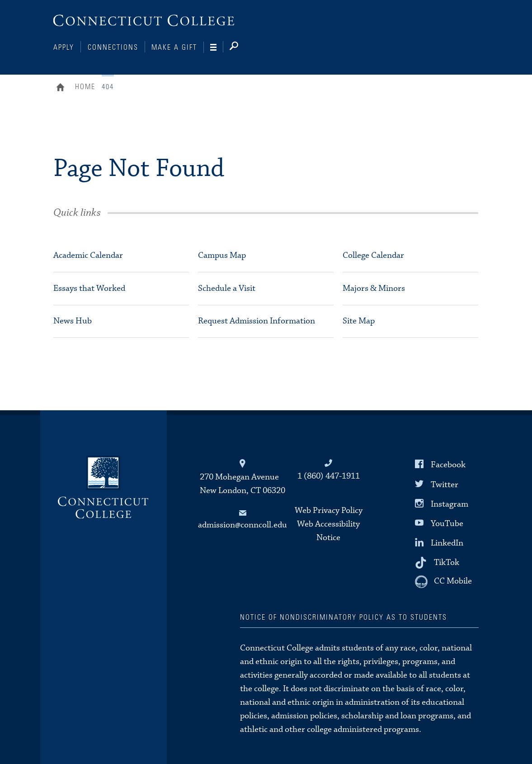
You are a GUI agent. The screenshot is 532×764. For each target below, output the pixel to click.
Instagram (450, 504)
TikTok (447, 562)
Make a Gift (174, 47)
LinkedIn (447, 543)
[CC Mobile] (443, 582)
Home (63, 88)
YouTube (447, 524)
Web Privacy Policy (329, 510)
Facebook (448, 465)
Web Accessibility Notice (328, 531)
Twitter (445, 484)
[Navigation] (217, 47)
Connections (113, 47)
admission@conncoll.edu (242, 525)
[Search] (241, 47)
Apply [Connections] (64, 47)
